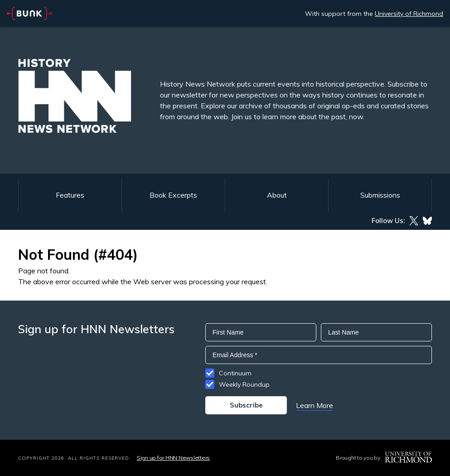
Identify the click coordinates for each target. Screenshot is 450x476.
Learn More (315, 405)
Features (70, 195)
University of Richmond (409, 14)
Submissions (380, 195)
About (277, 195)
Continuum (235, 373)
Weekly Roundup (244, 384)
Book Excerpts (173, 195)
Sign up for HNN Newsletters (173, 458)
